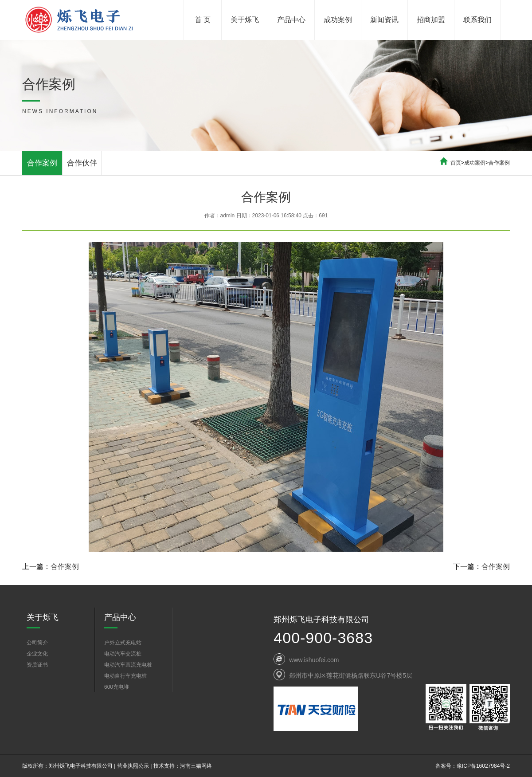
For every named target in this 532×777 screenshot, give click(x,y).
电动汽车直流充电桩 (128, 665)
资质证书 (37, 665)
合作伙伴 (82, 163)
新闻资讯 (384, 20)
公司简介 (37, 643)
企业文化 (37, 654)
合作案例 (42, 163)
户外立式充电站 (123, 643)
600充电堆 (117, 687)
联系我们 (477, 20)
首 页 (203, 20)
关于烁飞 (245, 20)
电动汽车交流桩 (123, 654)
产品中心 (291, 20)
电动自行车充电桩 (125, 676)
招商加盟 (431, 20)
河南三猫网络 (196, 766)
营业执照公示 (133, 766)
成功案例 (338, 20)
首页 (456, 163)
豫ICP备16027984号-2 (483, 766)
